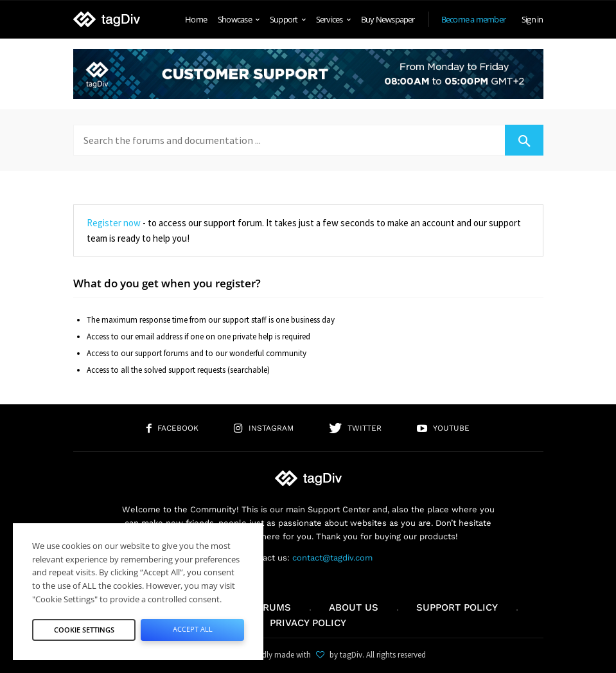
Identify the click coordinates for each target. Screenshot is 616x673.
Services (333, 19)
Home (196, 19)
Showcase (238, 19)
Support (287, 19)
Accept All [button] (193, 629)
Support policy (457, 607)
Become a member (473, 19)
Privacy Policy (308, 623)
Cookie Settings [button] (84, 630)
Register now (114, 223)
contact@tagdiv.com (332, 558)
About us (354, 607)
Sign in (532, 19)
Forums (270, 607)
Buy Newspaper (388, 19)
